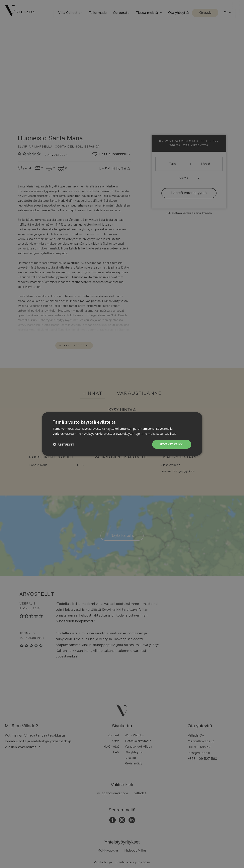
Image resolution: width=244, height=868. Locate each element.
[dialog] (122, 434)
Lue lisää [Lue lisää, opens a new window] (171, 433)
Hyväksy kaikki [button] (171, 444)
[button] (64, 444)
